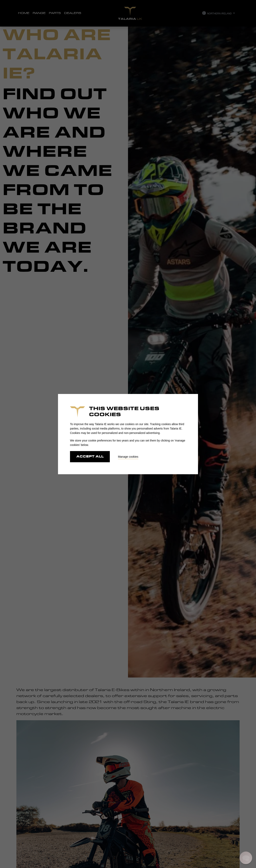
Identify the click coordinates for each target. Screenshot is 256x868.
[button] (246, 858)
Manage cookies (128, 457)
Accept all (90, 457)
